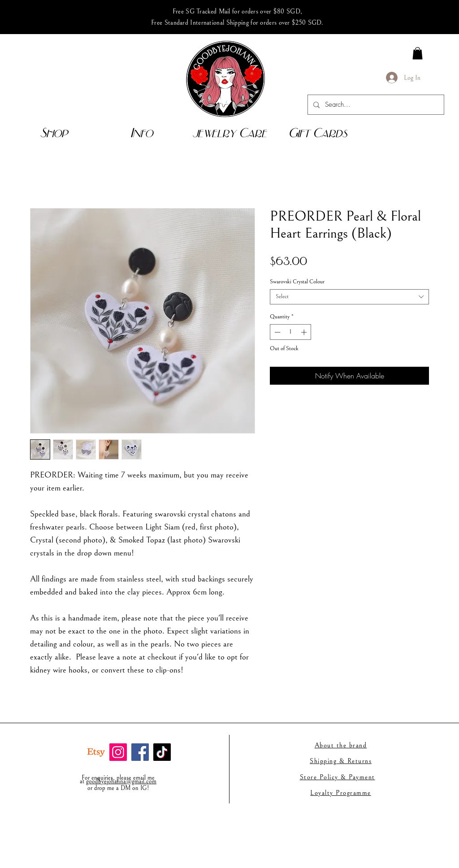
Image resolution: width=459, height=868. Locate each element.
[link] (418, 53)
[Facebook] (140, 752)
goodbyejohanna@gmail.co (119, 781)
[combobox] (349, 297)
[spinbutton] (291, 332)
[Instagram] (118, 752)
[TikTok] (162, 752)
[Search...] (375, 105)
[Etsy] (96, 752)
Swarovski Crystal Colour (297, 282)
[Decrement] (277, 332)
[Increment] (305, 332)
